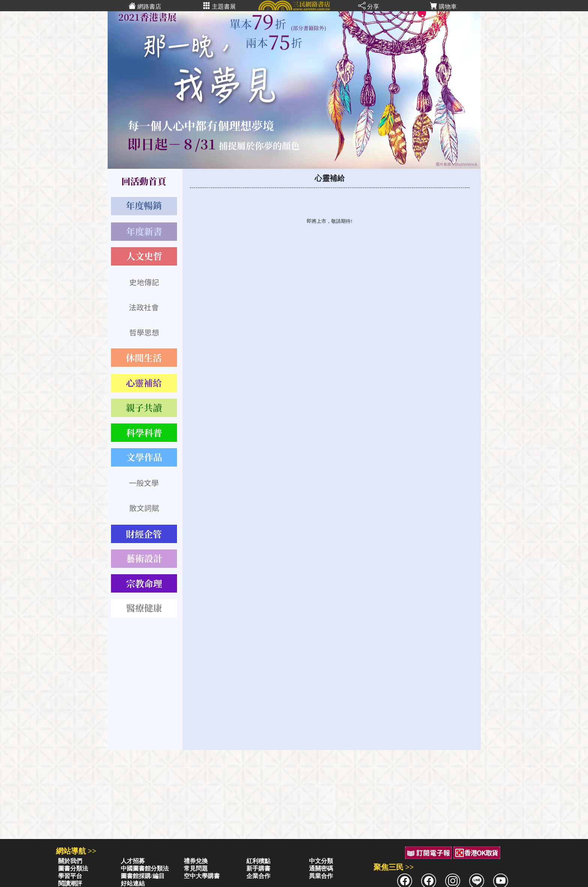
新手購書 (258, 868)
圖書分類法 (73, 868)
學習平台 (70, 876)
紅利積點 (258, 861)
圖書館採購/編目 (142, 876)
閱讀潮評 (70, 883)
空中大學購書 (202, 876)
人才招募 (133, 861)
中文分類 (321, 861)
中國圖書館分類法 (145, 868)
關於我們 (70, 861)
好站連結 (133, 883)
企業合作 (258, 876)
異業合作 (321, 876)
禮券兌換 (196, 861)
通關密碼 (321, 868)
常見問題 (196, 868)
